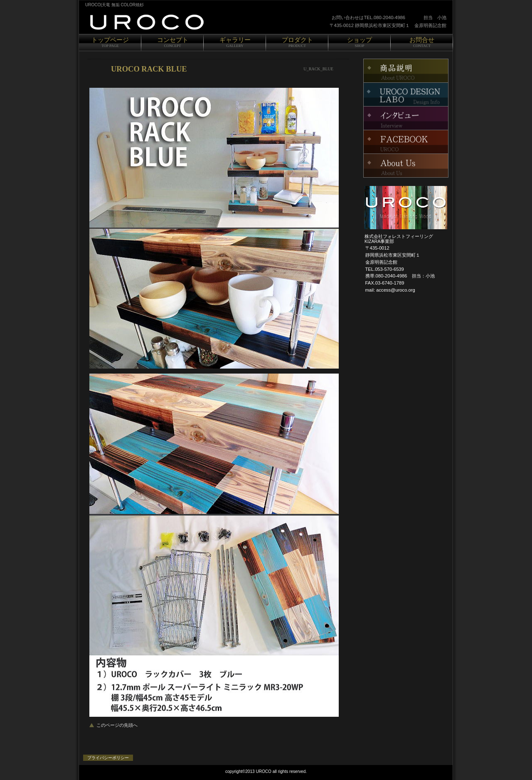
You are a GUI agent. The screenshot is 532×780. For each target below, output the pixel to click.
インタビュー (406, 118)
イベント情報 (406, 94)
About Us (406, 166)
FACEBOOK (406, 71)
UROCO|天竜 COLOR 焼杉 (183, 22)
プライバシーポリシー (108, 758)
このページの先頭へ (117, 725)
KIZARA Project (406, 142)
